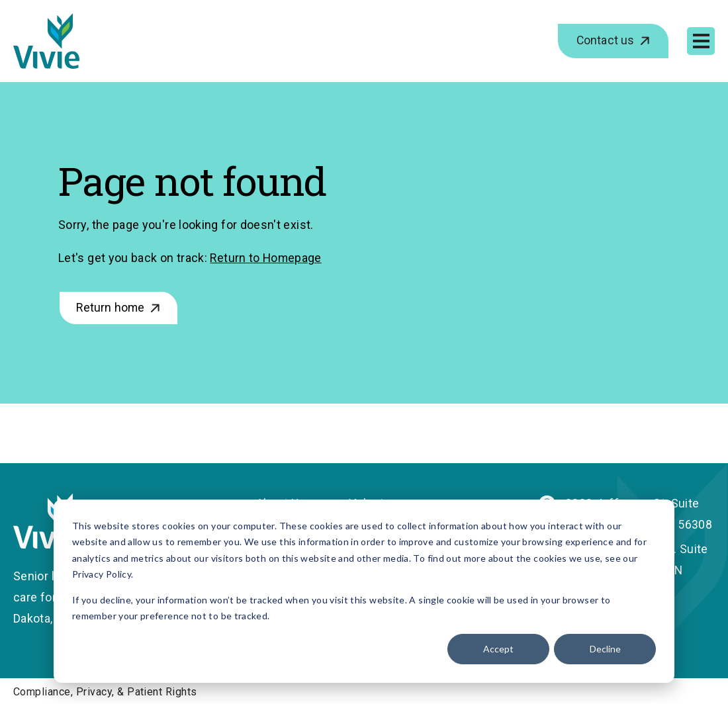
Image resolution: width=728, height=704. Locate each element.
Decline (605, 649)
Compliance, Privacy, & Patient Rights (105, 691)
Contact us (606, 41)
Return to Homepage (266, 258)
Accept (498, 649)
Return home (112, 308)
